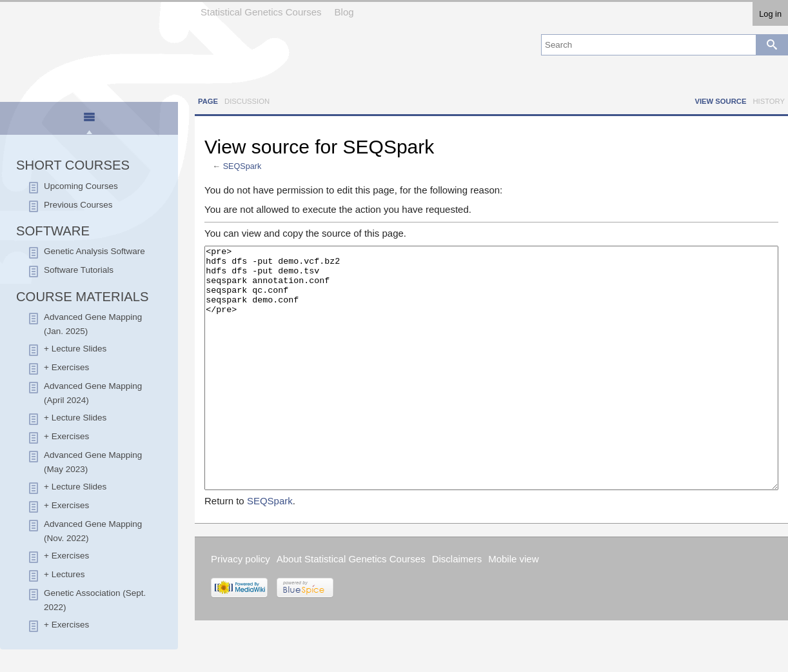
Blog (344, 12)
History (769, 101)
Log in (770, 14)
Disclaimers (457, 607)
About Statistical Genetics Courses (351, 607)
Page (208, 101)
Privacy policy (241, 607)
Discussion (247, 101)
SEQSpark (242, 166)
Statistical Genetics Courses (261, 12)
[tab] (89, 119)
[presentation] (89, 123)
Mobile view (513, 607)
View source (720, 101)
